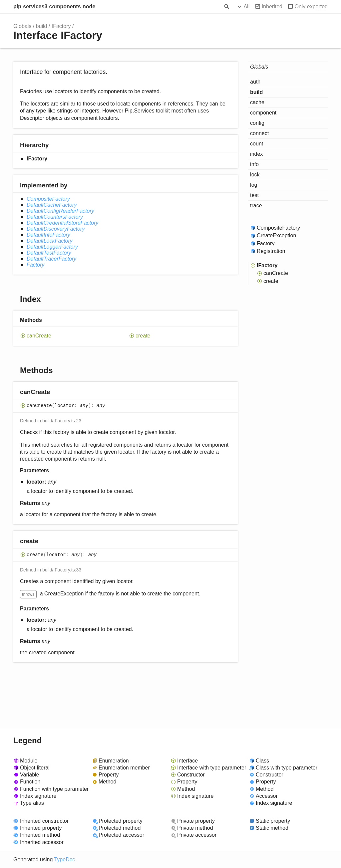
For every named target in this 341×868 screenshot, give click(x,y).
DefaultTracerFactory (51, 259)
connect (259, 133)
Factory (35, 265)
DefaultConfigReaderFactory (60, 211)
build (42, 26)
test (254, 195)
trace (256, 206)
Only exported (311, 6)
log (254, 185)
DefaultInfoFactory (48, 235)
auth (255, 82)
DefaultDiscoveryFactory (56, 229)
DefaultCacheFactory (52, 205)
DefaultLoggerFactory (52, 247)
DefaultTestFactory (49, 253)
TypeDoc (64, 860)
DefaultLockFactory (50, 241)
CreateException (276, 235)
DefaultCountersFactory (55, 217)
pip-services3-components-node (54, 6)
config (257, 123)
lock (255, 175)
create (143, 336)
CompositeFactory (48, 199)
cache (257, 102)
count (257, 144)
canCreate (39, 336)
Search (226, 7)
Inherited (272, 6)
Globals (22, 26)
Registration (271, 251)
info (254, 164)
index (256, 154)
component (263, 113)
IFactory (61, 26)
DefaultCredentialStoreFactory (62, 223)
